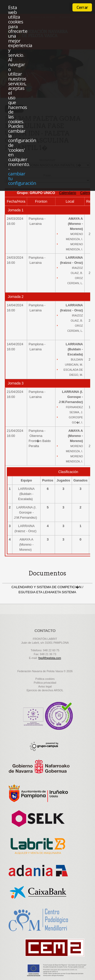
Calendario (68, 193)
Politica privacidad (45, 683)
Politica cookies (45, 679)
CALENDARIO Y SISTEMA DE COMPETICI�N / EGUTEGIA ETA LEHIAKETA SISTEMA (47, 590)
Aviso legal (45, 686)
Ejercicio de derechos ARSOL (45, 690)
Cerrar (82, 7)
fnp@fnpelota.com (50, 658)
